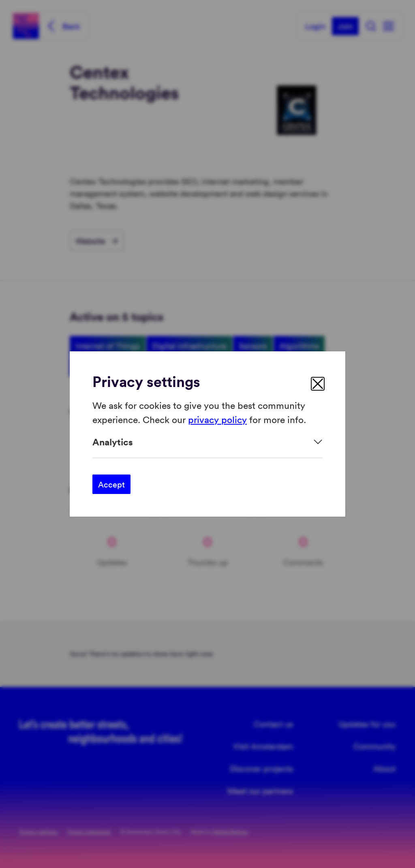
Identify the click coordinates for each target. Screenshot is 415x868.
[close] (318, 384)
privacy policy (217, 419)
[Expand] (207, 442)
